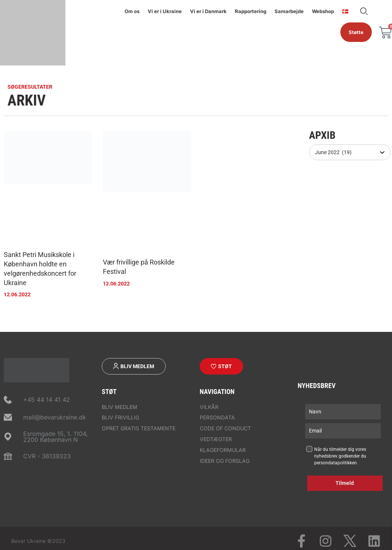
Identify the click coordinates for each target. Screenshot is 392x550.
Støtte (356, 32)
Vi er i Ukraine (165, 11)
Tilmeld (345, 483)
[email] (343, 431)
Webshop (323, 11)
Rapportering (251, 11)
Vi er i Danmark (208, 11)
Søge (364, 11)
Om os (132, 11)
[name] (343, 412)
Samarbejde (289, 11)
